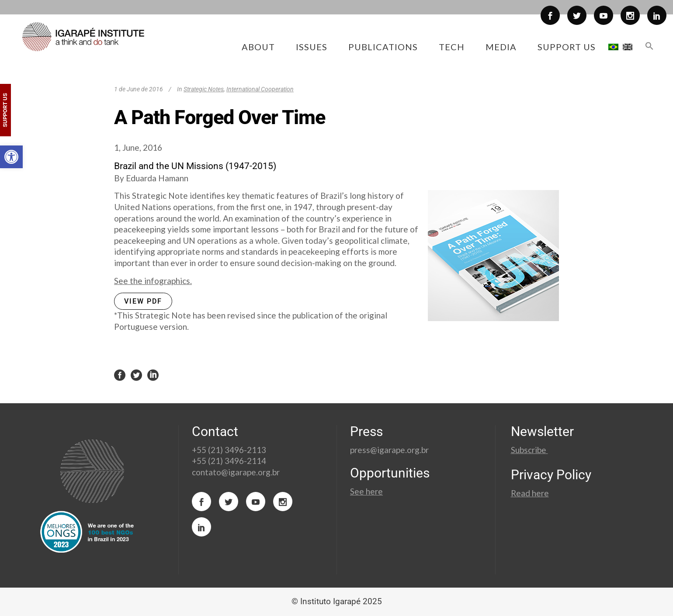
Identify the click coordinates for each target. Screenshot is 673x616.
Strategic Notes (204, 89)
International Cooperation (260, 89)
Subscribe (529, 450)
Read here (530, 493)
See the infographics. (153, 281)
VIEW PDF (143, 301)
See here (366, 491)
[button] (11, 157)
